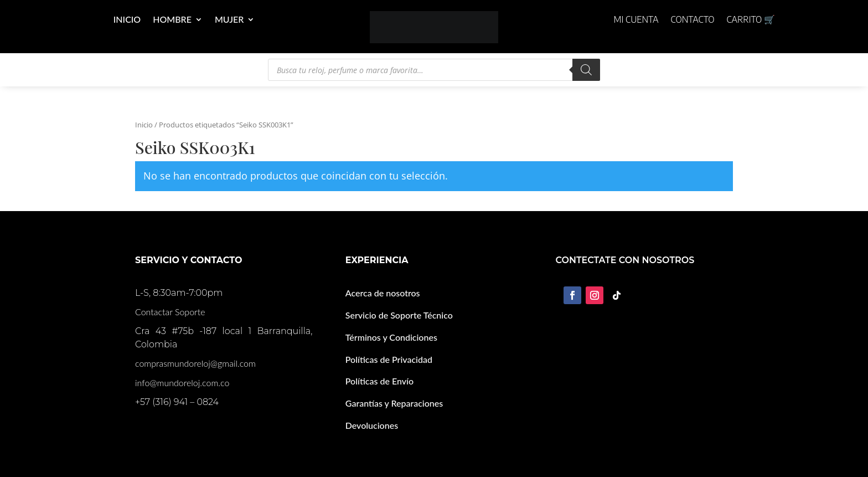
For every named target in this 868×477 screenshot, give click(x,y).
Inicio (127, 20)
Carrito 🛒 (751, 20)
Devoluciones (372, 425)
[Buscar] (586, 70)
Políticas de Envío (379, 381)
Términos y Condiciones (391, 337)
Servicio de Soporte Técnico (399, 315)
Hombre (172, 20)
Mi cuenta (636, 20)
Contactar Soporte (170, 312)
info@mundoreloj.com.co (182, 383)
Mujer (229, 20)
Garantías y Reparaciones (394, 403)
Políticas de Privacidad (389, 359)
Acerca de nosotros (383, 293)
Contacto (693, 20)
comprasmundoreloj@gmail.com (195, 363)
